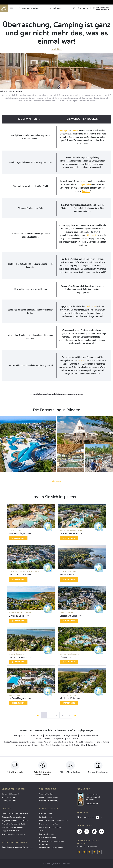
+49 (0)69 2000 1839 (26, 847)
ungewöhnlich (85, 184)
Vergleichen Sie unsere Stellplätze (14, 824)
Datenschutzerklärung (48, 838)
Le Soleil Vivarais (67, 534)
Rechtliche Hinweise (47, 834)
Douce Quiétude (17, 575)
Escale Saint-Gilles (68, 616)
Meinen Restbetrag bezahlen (50, 827)
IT (101, 817)
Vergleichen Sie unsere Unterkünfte (15, 821)
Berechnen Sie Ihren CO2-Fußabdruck (54, 821)
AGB (41, 831)
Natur (81, 360)
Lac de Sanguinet (17, 657)
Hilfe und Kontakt (46, 814)
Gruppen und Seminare (10, 831)
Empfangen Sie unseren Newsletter (15, 814)
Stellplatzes (91, 306)
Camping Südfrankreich (10, 794)
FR (94, 817)
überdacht (92, 235)
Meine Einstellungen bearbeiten (51, 848)
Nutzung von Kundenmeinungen (52, 841)
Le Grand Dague (17, 698)
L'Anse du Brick (16, 616)
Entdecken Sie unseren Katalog (13, 817)
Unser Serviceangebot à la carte (13, 834)
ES (89, 817)
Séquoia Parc (66, 657)
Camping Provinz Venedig (49, 801)
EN (85, 817)
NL (81, 817)
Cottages (64, 130)
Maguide (64, 575)
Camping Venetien (46, 794)
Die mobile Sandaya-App (49, 824)
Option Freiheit (45, 844)
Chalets (75, 130)
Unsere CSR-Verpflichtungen (12, 827)
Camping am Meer (9, 801)
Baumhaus (86, 191)
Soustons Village (17, 534)
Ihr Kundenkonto (46, 817)
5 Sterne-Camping (8, 797)
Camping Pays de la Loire (49, 797)
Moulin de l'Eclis (67, 698)
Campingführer (56, 49)
